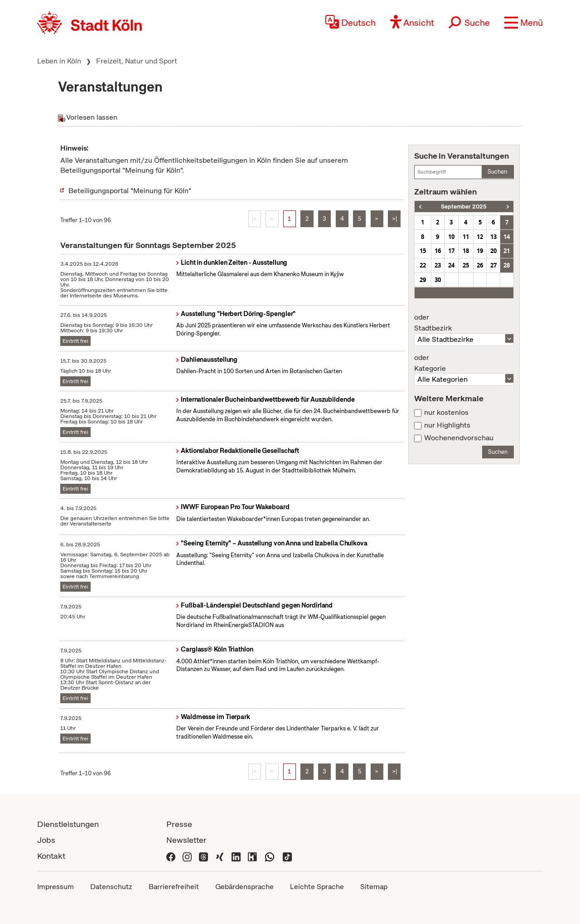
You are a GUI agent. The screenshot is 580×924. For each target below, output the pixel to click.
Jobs (46, 840)
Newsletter (186, 840)
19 (480, 251)
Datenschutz (111, 887)
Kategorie (464, 363)
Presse (179, 824)
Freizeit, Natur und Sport (137, 61)
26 (480, 265)
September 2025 (464, 207)
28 (507, 265)
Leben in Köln (59, 61)
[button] (524, 23)
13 (493, 237)
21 (507, 251)
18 (466, 251)
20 (493, 251)
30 (438, 280)
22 (423, 265)
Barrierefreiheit (174, 887)
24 (451, 265)
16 (438, 251)
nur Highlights (447, 425)
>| (394, 219)
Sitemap (374, 887)
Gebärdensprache (244, 887)
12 (480, 237)
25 (466, 265)
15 (423, 251)
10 (451, 237)
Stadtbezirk (464, 323)
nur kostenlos (446, 413)
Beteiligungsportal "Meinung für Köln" (130, 191)
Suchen (497, 172)
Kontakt (51, 856)
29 (423, 280)
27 (493, 265)
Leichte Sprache (317, 887)
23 (438, 265)
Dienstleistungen (68, 824)
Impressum (56, 887)
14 (507, 237)
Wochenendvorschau (459, 438)
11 (466, 237)
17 (451, 251)
